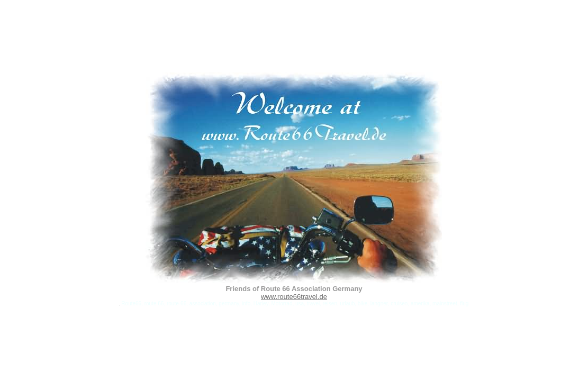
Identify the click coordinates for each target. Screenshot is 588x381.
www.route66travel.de (294, 297)
